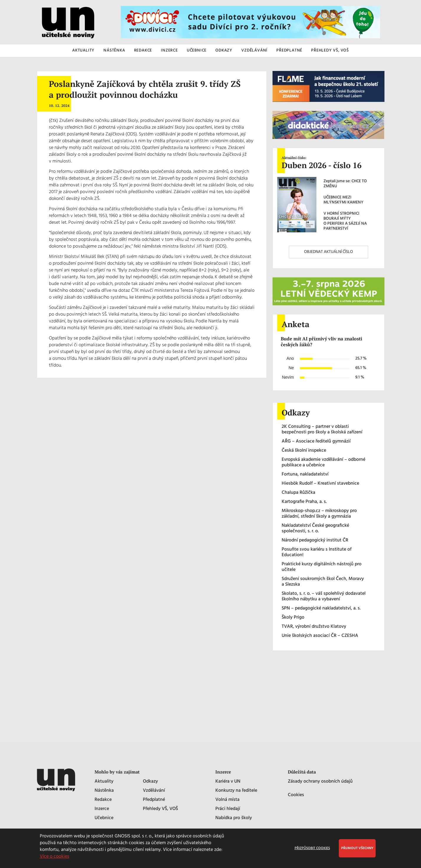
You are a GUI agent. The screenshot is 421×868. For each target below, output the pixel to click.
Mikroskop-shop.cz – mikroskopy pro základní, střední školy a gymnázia (319, 514)
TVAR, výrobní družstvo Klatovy (314, 627)
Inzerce (102, 809)
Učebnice (104, 818)
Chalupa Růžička (298, 493)
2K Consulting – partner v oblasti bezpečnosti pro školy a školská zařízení (322, 430)
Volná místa (227, 800)
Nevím (288, 377)
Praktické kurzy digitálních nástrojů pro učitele (322, 567)
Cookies (296, 795)
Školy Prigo (293, 618)
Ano (290, 358)
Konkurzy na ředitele (236, 791)
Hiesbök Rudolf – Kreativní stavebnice (320, 484)
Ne (291, 368)
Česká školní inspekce (304, 451)
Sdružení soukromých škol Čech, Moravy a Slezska (323, 582)
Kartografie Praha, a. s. (304, 502)
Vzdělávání (154, 791)
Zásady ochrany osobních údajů (320, 782)
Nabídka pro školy (234, 818)
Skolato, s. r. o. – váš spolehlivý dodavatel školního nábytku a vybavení (324, 597)
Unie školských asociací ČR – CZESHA (320, 636)
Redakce (103, 800)
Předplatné (154, 800)
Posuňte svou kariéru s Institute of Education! (317, 552)
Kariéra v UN (228, 782)
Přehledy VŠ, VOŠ (160, 809)
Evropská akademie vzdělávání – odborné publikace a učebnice (323, 463)
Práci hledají (228, 809)
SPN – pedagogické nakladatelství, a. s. (321, 608)
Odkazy (150, 782)
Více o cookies (55, 857)
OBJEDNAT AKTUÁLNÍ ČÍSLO (328, 252)
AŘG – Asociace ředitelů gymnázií (316, 442)
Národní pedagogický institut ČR (315, 540)
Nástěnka (104, 791)
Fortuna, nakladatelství (305, 474)
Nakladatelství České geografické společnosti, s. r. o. (315, 529)
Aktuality (104, 782)
